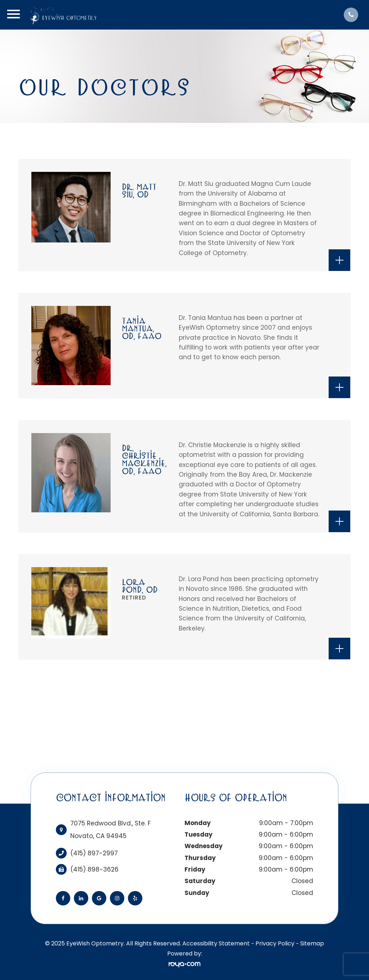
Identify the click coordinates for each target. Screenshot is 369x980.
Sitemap (312, 943)
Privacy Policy (275, 943)
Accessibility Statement (216, 943)
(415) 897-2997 (94, 853)
